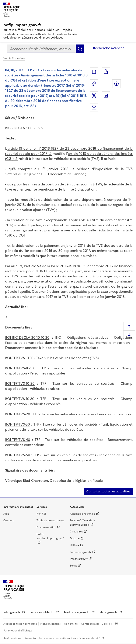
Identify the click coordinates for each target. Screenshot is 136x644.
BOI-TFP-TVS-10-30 (20, 399)
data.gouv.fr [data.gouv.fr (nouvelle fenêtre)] (109, 612)
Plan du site (71, 624)
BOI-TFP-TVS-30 (18, 424)
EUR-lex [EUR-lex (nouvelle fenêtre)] (74, 545)
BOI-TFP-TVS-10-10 (19, 368)
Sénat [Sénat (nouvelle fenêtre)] (73, 566)
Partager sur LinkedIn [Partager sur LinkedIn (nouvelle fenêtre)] (106, 96)
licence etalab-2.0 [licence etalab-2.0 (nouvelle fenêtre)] (90, 638)
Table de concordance (50, 521)
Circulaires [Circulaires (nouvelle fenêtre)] (76, 532)
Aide (6, 514)
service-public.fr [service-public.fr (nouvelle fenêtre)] (43, 612)
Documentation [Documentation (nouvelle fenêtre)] (46, 527)
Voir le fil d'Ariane (14, 59)
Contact (8, 521)
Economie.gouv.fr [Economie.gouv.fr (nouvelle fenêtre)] (81, 552)
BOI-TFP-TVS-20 (18, 414)
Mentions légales (51, 624)
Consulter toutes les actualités (108, 491)
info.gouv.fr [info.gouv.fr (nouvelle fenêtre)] (12, 612)
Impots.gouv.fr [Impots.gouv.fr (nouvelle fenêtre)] (79, 559)
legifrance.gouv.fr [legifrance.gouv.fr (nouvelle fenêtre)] (77, 612)
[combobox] (41, 49)
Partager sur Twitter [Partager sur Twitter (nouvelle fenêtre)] (94, 96)
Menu (130, 6)
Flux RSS (41, 514)
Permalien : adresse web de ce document (94, 84)
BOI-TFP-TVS (15, 358)
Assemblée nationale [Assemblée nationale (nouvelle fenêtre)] (82, 514)
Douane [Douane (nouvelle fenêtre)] (75, 538)
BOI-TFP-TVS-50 (18, 455)
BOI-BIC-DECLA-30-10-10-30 (27, 337)
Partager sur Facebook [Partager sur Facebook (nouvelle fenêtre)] (116, 84)
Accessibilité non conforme (20, 624)
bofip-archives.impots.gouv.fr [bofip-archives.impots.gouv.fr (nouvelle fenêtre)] (51, 536)
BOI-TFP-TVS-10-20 (20, 383)
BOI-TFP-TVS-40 (18, 440)
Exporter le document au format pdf (94, 72)
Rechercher (80, 49)
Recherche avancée (109, 48)
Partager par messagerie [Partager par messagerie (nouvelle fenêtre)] (94, 108)
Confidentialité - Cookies (97, 624)
